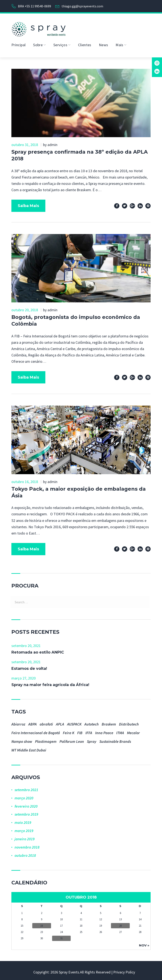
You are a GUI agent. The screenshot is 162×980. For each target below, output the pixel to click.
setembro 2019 (26, 812)
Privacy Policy (124, 970)
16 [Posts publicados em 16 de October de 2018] (42, 924)
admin (52, 143)
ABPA (32, 722)
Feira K (69, 731)
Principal (18, 43)
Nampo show (22, 739)
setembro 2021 (26, 788)
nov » (144, 943)
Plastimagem (46, 739)
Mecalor (133, 731)
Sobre (38, 43)
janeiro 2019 (25, 837)
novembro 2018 (27, 845)
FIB (80, 731)
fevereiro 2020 (26, 804)
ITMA (120, 731)
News (103, 43)
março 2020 (24, 796)
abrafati (46, 722)
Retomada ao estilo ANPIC (38, 650)
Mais (119, 43)
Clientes (85, 43)
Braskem (109, 722)
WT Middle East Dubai (29, 748)
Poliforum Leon (72, 739)
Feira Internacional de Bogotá (36, 731)
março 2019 (24, 829)
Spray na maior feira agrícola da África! (50, 683)
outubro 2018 (25, 853)
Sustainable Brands (115, 739)
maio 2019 (23, 820)
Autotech (92, 722)
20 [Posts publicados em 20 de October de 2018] (120, 924)
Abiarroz (18, 722)
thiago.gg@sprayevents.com (82, 5)
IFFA (89, 731)
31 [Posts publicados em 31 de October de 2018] (61, 936)
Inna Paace (104, 731)
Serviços (60, 43)
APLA (60, 722)
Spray (92, 739)
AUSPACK (74, 722)
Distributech (129, 722)
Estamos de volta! (29, 666)
